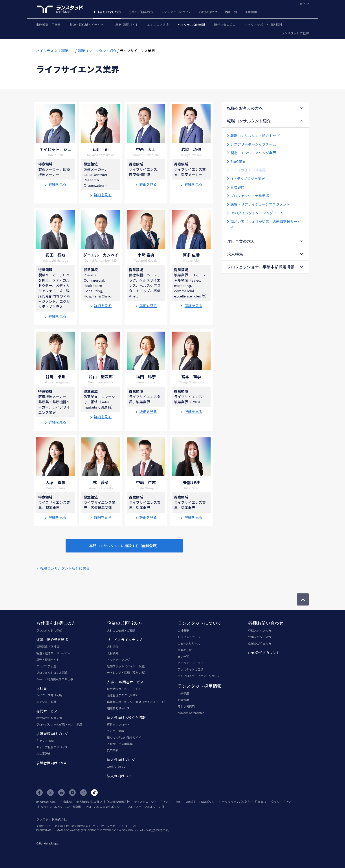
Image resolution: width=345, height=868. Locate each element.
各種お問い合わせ (266, 623)
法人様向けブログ (121, 760)
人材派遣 (113, 647)
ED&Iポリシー (208, 802)
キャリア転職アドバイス (52, 747)
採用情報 (251, 12)
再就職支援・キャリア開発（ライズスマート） (137, 702)
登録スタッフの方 (260, 631)
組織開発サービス (118, 708)
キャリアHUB (45, 741)
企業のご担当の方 (141, 12)
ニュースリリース (189, 644)
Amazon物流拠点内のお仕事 (55, 679)
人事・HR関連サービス (125, 682)
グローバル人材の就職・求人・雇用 (59, 725)
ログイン (304, 4)
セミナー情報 (116, 731)
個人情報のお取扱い (89, 802)
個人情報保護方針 (118, 802)
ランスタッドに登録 (295, 33)
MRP (179, 802)
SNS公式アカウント (264, 653)
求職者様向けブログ (52, 734)
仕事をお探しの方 (260, 637)
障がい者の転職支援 (49, 718)
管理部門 (237, 187)
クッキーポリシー (283, 802)
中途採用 (183, 694)
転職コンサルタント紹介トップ (255, 136)
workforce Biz (116, 767)
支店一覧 (183, 657)
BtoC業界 (238, 161)
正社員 (42, 688)
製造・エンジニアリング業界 (253, 153)
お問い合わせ (208, 12)
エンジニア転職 (46, 702)
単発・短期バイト (48, 660)
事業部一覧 (185, 650)
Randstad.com (46, 802)
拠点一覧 (231, 12)
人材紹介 (113, 653)
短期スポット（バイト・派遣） (127, 666)
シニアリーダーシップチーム (253, 144)
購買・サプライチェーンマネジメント (260, 204)
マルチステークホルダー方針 (146, 807)
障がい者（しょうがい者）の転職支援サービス (266, 224)
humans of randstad (191, 713)
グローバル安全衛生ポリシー (104, 807)
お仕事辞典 (43, 754)
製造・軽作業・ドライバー (88, 25)
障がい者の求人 (225, 25)
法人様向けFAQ (119, 776)
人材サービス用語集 (120, 744)
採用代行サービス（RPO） (124, 689)
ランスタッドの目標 (190, 670)
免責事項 (66, 802)
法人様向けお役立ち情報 (126, 718)
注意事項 (261, 802)
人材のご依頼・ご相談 (121, 631)
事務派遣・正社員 (48, 25)
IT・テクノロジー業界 (248, 179)
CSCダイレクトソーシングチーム (257, 213)
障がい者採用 (186, 707)
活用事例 (113, 751)
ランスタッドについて (176, 12)
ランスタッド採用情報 (200, 686)
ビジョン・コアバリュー (193, 663)
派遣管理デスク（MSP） (123, 695)
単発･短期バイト (127, 25)
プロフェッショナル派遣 (250, 196)
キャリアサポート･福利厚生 (264, 25)
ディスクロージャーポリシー (153, 802)
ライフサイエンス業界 (248, 170)
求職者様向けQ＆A (51, 763)
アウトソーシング (118, 660)
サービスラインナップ (125, 640)
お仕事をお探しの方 (107, 12)
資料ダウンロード (118, 725)
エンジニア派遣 (158, 25)
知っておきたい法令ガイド (124, 738)
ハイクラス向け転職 (191, 25)
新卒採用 (183, 700)
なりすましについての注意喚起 (61, 807)
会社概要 (183, 631)
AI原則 (190, 802)
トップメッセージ (189, 637)
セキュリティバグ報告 (236, 802)
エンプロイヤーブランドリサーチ (199, 676)
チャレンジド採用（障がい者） (127, 673)
